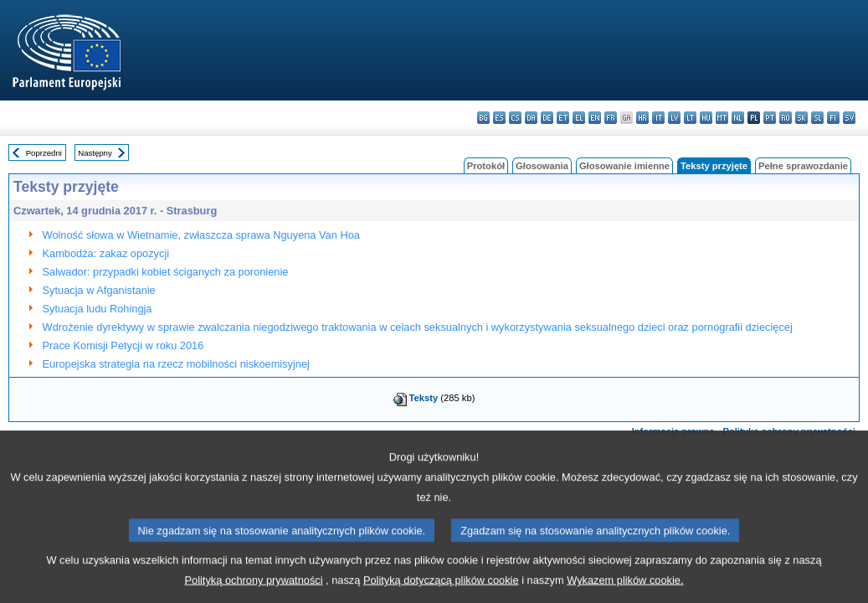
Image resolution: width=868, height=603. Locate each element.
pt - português (770, 118)
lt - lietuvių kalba (690, 118)
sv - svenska (849, 118)
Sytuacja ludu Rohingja (98, 309)
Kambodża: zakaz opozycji (106, 253)
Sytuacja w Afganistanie (99, 290)
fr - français (611, 118)
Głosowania (542, 166)
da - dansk (531, 118)
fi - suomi (833, 118)
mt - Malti (722, 118)
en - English (595, 118)
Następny (95, 153)
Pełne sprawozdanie (803, 166)
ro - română (786, 118)
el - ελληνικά (579, 118)
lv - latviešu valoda (674, 118)
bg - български (483, 118)
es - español (499, 118)
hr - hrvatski (642, 118)
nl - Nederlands (738, 118)
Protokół (486, 166)
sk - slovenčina (801, 118)
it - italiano (658, 118)
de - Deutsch (547, 118)
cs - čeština (515, 118)
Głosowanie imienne (624, 166)
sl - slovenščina (817, 118)
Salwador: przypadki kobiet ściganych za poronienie (166, 272)
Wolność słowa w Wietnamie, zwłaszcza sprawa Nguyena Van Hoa (201, 235)
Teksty (424, 398)
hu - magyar (706, 118)
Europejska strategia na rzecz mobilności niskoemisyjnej (176, 364)
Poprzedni (44, 153)
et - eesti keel (563, 118)
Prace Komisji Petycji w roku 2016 (123, 345)
